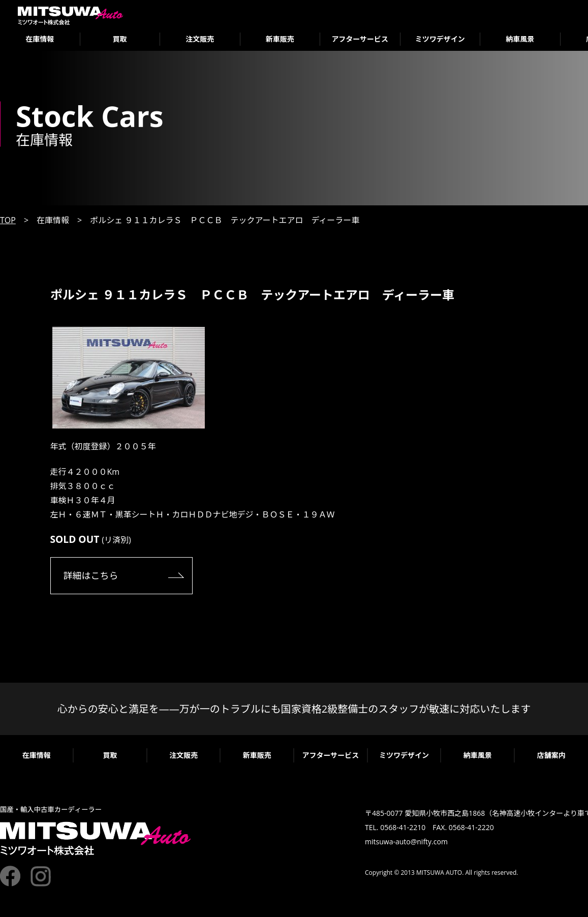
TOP (8, 220)
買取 (120, 39)
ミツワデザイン (440, 39)
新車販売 (280, 39)
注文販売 (200, 39)
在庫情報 (40, 39)
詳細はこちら (91, 575)
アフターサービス (360, 39)
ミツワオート (70, 16)
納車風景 (520, 39)
